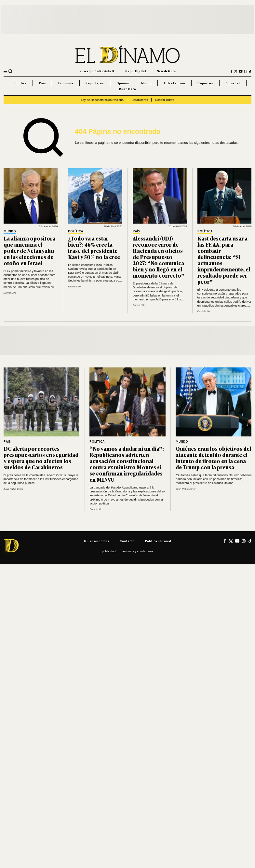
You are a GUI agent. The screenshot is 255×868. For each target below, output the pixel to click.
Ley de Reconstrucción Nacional (103, 100)
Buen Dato (127, 89)
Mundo (146, 83)
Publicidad (109, 551)
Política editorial (158, 541)
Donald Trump (165, 100)
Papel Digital (135, 71)
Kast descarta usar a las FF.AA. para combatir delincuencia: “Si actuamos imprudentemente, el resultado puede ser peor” (224, 260)
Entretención (174, 83)
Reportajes (95, 83)
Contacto (127, 541)
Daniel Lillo (10, 293)
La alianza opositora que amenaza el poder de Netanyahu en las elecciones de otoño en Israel (29, 251)
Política (21, 83)
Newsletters (166, 71)
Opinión (123, 83)
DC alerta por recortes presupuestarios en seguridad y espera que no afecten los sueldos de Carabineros (41, 458)
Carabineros (140, 100)
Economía (66, 83)
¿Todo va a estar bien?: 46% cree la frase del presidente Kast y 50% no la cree (94, 248)
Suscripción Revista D (97, 71)
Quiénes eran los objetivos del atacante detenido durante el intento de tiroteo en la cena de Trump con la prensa (213, 458)
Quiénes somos (97, 541)
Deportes (205, 83)
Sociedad (233, 83)
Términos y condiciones (138, 551)
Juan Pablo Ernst (13, 489)
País (42, 83)
